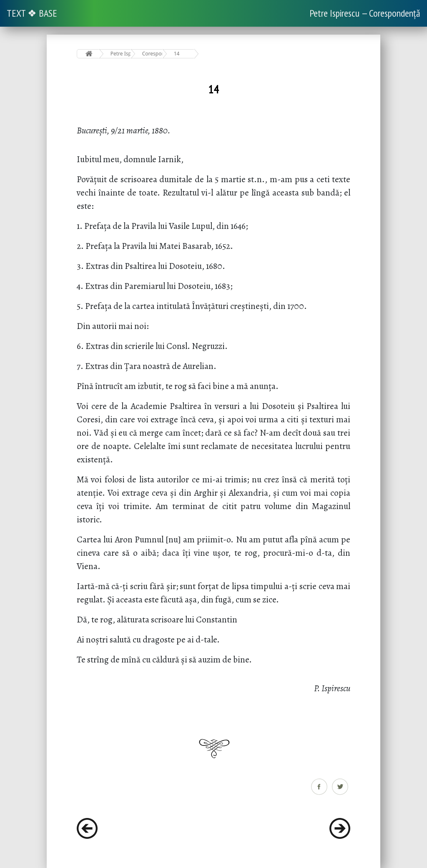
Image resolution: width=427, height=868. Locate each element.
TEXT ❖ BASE (32, 13)
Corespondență (152, 54)
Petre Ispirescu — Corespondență (365, 13)
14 (177, 54)
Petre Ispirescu (121, 54)
